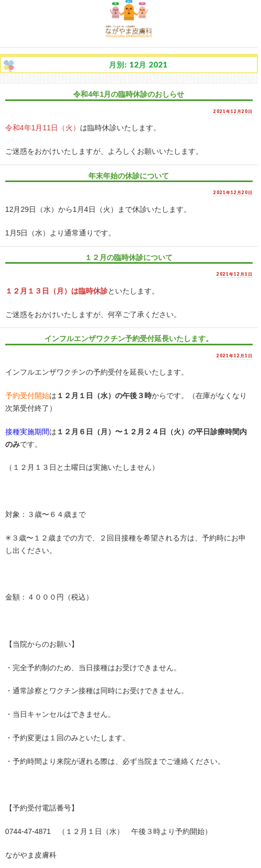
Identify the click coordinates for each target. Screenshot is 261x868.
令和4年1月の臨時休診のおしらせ (129, 94)
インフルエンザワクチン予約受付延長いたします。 (129, 339)
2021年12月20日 (233, 111)
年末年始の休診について (129, 176)
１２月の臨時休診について (129, 257)
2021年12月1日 (235, 274)
